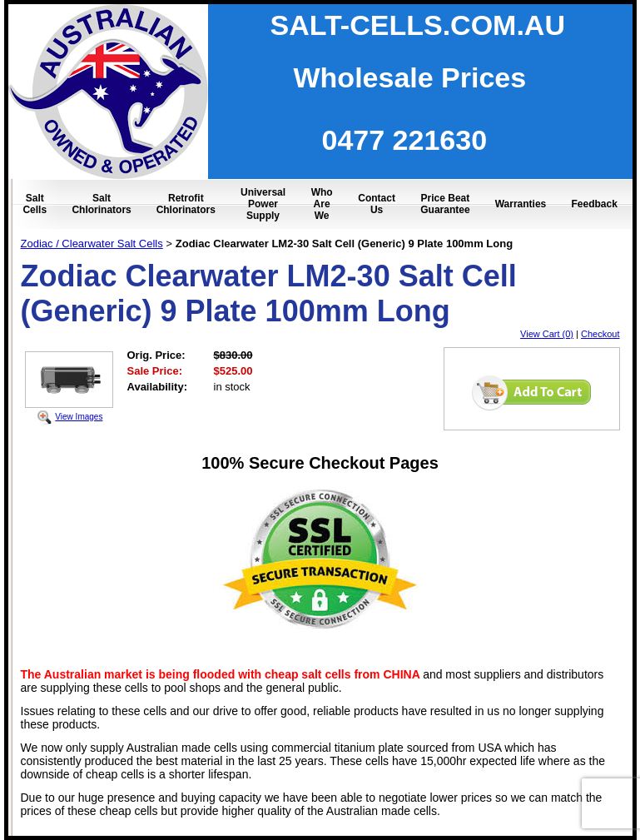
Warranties (521, 204)
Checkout (600, 334)
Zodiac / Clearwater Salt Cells (92, 244)
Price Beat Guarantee (445, 204)
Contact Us (377, 204)
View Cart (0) (547, 334)
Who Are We (322, 204)
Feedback (594, 204)
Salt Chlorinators (101, 204)
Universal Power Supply (263, 204)
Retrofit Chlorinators (186, 204)
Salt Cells (35, 204)
